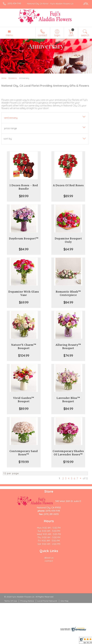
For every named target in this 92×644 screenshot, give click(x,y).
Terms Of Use (11, 601)
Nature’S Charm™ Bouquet (24, 346)
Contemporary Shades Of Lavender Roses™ (68, 453)
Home (4, 78)
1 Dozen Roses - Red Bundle (24, 187)
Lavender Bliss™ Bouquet (68, 400)
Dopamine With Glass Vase (24, 293)
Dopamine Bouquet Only (68, 240)
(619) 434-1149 (14, 3)
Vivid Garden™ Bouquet (24, 400)
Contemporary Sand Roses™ (24, 453)
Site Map (65, 601)
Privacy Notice (27, 601)
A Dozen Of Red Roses (68, 185)
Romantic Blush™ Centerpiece (68, 293)
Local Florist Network (47, 601)
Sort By (8, 139)
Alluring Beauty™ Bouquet (68, 346)
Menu (9, 35)
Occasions (13, 78)
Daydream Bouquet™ (24, 239)
